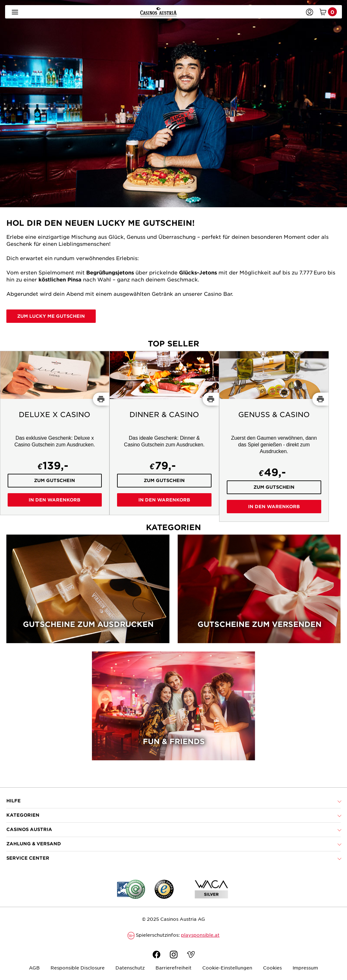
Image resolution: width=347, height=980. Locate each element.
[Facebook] (156, 955)
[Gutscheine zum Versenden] (259, 593)
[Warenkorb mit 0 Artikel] (327, 12)
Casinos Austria (29, 829)
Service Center (28, 858)
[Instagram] (174, 955)
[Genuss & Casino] (274, 436)
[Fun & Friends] (173, 710)
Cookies (272, 968)
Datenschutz (130, 968)
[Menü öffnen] (15, 12)
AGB (34, 968)
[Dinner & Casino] (164, 433)
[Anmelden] (309, 12)
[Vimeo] (191, 955)
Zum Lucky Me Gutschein (51, 316)
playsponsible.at (200, 935)
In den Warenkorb (55, 500)
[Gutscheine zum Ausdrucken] (88, 593)
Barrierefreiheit (173, 968)
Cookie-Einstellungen (227, 968)
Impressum (305, 968)
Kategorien (23, 815)
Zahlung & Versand (34, 844)
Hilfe (14, 801)
